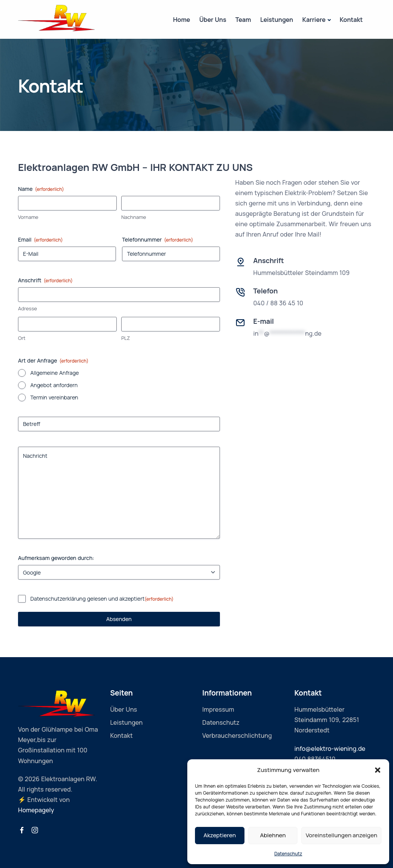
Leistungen (277, 20)
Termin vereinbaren (54, 397)
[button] (378, 770)
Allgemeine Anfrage (54, 373)
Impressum (218, 709)
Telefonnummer (158, 239)
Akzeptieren (220, 835)
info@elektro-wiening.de (330, 749)
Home (182, 20)
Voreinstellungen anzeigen (341, 835)
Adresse (27, 308)
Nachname (134, 217)
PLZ (125, 338)
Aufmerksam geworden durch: (56, 558)
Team (243, 20)
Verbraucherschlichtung (237, 735)
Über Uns (213, 20)
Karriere (314, 20)
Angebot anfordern (54, 385)
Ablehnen (273, 835)
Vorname (28, 217)
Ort (22, 338)
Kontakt (351, 20)
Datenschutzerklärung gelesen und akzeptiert (102, 599)
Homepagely (36, 810)
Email (40, 239)
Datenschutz (288, 854)
